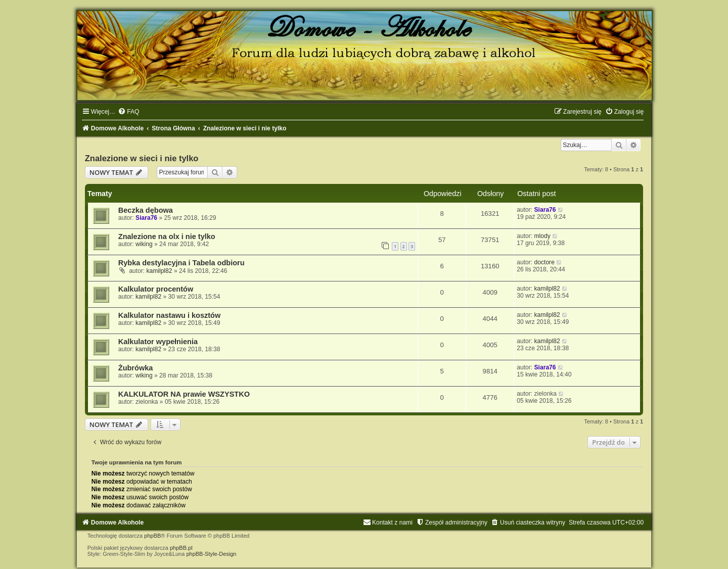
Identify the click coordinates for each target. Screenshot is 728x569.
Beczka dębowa (146, 210)
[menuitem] (128, 112)
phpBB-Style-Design (211, 554)
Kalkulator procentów (156, 289)
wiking (144, 244)
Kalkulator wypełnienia (158, 342)
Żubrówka (136, 368)
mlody (542, 236)
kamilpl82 (159, 271)
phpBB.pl (181, 548)
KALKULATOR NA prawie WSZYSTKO (184, 394)
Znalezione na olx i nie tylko (167, 236)
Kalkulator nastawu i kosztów (169, 315)
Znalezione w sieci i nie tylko (142, 158)
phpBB (152, 536)
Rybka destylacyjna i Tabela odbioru (181, 263)
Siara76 (146, 218)
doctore (544, 262)
